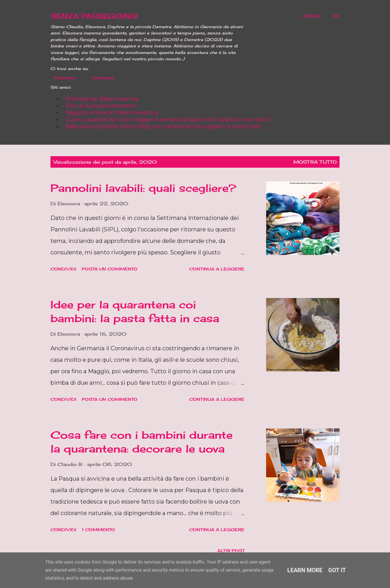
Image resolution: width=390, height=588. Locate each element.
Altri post (231, 551)
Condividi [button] (63, 269)
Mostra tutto (315, 162)
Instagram (100, 78)
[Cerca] (311, 16)
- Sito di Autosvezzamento (99, 106)
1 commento (98, 530)
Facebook (61, 78)
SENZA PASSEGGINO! (94, 16)
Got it (337, 570)
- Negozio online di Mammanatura (110, 113)
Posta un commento (110, 269)
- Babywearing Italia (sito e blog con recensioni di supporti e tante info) (162, 126)
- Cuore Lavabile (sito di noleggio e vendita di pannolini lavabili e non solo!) (166, 119)
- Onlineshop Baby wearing (100, 99)
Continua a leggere (217, 269)
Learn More (305, 570)
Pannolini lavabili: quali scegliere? (143, 188)
